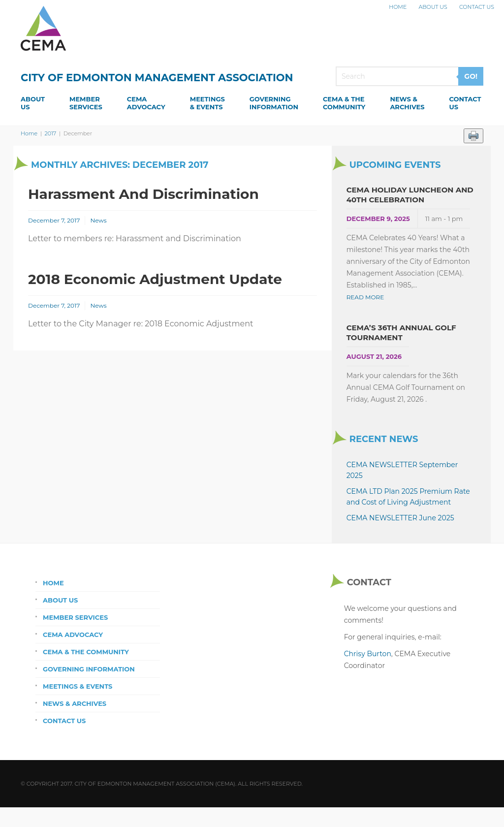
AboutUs (33, 103)
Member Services (75, 617)
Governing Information (89, 669)
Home (398, 7)
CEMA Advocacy (73, 635)
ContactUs (465, 103)
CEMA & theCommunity (344, 103)
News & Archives (75, 703)
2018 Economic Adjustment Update (155, 279)
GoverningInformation (274, 103)
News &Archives (407, 103)
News (98, 220)
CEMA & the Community (86, 652)
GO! (471, 76)
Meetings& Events (207, 103)
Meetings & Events (78, 686)
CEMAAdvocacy (146, 103)
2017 (51, 133)
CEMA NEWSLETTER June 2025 (400, 518)
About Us (433, 7)
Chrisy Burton (368, 654)
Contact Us (477, 7)
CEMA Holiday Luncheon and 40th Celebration (410, 195)
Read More (365, 297)
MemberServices (86, 103)
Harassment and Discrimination (143, 194)
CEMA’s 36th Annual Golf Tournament (401, 333)
